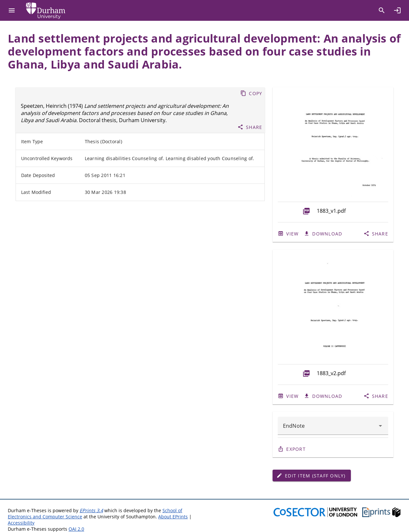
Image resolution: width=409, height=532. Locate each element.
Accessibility (21, 523)
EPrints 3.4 (91, 510)
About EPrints (173, 517)
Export (296, 449)
